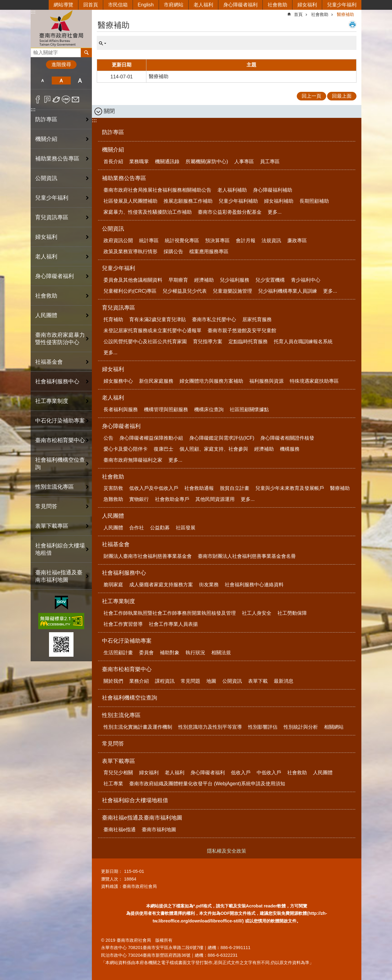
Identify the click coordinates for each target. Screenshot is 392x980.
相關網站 (334, 727)
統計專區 (149, 240)
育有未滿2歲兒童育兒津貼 (158, 319)
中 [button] (61, 81)
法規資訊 (271, 240)
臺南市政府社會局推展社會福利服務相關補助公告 (157, 190)
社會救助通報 (199, 488)
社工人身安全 (257, 613)
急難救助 (113, 499)
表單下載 (258, 681)
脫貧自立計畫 (235, 488)
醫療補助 (345, 14)
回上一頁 (311, 96)
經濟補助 (204, 280)
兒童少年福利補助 (238, 201)
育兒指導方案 (208, 342)
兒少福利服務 (235, 280)
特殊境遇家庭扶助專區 (314, 381)
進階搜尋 (61, 64)
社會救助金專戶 (172, 499)
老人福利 (203, 5)
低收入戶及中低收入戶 (154, 488)
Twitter (57, 100)
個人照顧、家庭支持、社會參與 (214, 449)
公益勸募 (160, 528)
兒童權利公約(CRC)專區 (130, 291)
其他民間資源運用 (215, 499)
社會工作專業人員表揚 (173, 624)
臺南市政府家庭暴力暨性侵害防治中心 (60, 339)
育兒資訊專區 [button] (52, 217)
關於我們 (113, 681)
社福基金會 (116, 544)
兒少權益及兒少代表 (185, 291)
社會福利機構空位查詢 (60, 464)
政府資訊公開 (118, 240)
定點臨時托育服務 (248, 342)
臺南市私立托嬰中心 (214, 319)
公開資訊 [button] (46, 178)
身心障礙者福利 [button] (55, 276)
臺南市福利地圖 (159, 830)
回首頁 (91, 5)
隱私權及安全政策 (227, 851)
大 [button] (80, 81)
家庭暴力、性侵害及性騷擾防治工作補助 (148, 212)
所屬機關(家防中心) (207, 161)
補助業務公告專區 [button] (57, 159)
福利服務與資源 (266, 381)
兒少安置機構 (270, 280)
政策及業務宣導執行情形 (130, 252)
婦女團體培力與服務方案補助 (211, 381)
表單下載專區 (119, 761)
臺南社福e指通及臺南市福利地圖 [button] (59, 576)
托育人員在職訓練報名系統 (303, 342)
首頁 (298, 14)
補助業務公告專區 (124, 178)
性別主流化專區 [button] (55, 487)
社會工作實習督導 (123, 624)
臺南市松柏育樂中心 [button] (60, 440)
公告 (108, 438)
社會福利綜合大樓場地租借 (60, 549)
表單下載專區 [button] (52, 526)
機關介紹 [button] (46, 139)
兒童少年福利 (342, 5)
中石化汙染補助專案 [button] (60, 421)
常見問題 (190, 681)
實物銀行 (139, 499)
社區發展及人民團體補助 (130, 201)
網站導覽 (63, 5)
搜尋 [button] (86, 53)
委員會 (146, 653)
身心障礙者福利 (240, 5)
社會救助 (277, 5)
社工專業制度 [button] (52, 401)
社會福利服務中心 (124, 573)
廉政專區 (297, 240)
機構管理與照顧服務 (166, 409)
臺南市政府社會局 (61, 29)
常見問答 (46, 506)
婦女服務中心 (118, 381)
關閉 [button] (109, 111)
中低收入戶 (269, 773)
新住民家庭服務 (156, 381)
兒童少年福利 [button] (52, 198)
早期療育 (178, 280)
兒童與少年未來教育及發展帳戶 (290, 488)
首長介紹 (113, 161)
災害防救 (113, 488)
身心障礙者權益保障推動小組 (151, 438)
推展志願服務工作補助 (188, 201)
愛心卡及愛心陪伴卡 (126, 449)
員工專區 (270, 161)
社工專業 (113, 784)
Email (75, 100)
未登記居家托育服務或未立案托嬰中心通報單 (153, 330)
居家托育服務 (257, 319)
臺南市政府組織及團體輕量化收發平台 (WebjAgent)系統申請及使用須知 (207, 784)
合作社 (137, 528)
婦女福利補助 (279, 201)
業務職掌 (139, 161)
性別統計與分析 (301, 727)
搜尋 (36, 51)
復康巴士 (164, 449)
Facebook (38, 100)
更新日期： (112, 871)
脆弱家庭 (113, 585)
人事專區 (244, 161)
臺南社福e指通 (120, 830)
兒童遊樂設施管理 (232, 291)
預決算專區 (217, 240)
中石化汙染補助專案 (127, 641)
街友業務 (209, 585)
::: (33, 12)
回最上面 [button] (342, 96)
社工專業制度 (119, 601)
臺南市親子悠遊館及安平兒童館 (242, 330)
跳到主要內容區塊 (3, 3)
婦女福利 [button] (46, 237)
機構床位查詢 (209, 409)
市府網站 (174, 5)
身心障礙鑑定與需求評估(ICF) (222, 438)
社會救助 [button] (46, 296)
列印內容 (352, 24)
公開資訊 (113, 229)
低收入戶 (241, 773)
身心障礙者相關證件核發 (287, 438)
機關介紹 (113, 150)
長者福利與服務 (121, 409)
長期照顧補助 (314, 201)
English (146, 5)
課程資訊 (165, 681)
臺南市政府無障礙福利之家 (133, 460)
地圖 (211, 681)
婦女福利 (307, 5)
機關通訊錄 (167, 161)
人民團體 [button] (46, 315)
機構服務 (290, 449)
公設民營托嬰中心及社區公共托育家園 (145, 342)
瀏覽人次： (112, 879)
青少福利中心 (306, 280)
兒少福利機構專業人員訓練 (288, 291)
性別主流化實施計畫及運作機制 (138, 727)
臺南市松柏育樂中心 (127, 669)
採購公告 (173, 252)
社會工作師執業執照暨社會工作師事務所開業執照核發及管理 (170, 613)
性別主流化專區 (121, 715)
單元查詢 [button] (103, 43)
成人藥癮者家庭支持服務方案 (161, 585)
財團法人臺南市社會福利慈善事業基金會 (148, 556)
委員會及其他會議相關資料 (133, 280)
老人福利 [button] (46, 257)
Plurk (47, 100)
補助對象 (170, 653)
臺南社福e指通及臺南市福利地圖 (142, 818)
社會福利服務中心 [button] (57, 381)
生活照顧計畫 (118, 653)
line (66, 100)
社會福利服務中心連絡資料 (254, 585)
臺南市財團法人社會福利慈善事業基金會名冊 (247, 556)
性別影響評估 (263, 727)
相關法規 (221, 653)
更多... (275, 212)
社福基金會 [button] (49, 362)
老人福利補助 (232, 190)
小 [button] (42, 81)
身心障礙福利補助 (273, 190)
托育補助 (113, 319)
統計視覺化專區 (182, 240)
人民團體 (113, 516)
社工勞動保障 (292, 613)
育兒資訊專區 (119, 308)
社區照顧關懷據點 (249, 409)
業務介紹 (139, 681)
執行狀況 (195, 653)
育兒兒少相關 (118, 773)
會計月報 (246, 240)
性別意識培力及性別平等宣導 (210, 727)
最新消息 (284, 681)
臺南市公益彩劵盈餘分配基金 (230, 212)
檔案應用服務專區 (209, 252)
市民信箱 (118, 5)
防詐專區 (46, 119)
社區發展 (186, 528)
